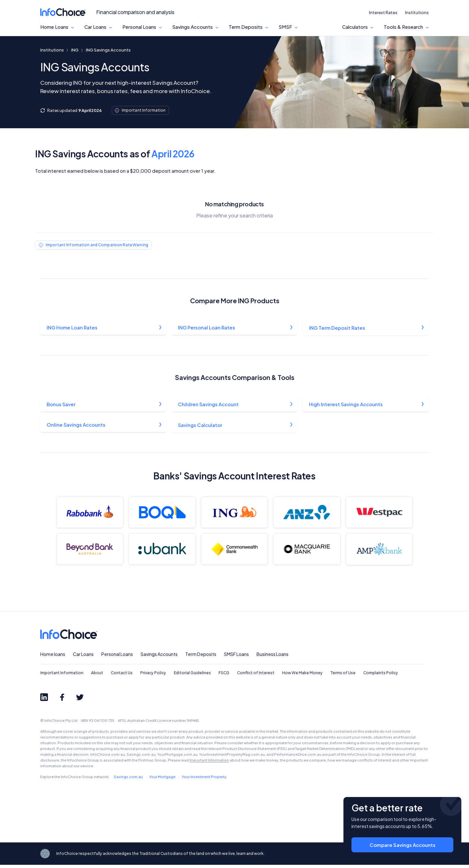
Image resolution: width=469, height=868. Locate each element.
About (97, 676)
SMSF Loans (236, 657)
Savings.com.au (128, 780)
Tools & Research (403, 27)
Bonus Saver (61, 405)
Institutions (417, 12)
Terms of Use (343, 676)
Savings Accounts (192, 27)
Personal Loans (139, 27)
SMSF (285, 27)
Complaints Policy (381, 676)
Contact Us (122, 676)
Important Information (62, 676)
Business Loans (273, 657)
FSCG (224, 676)
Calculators (355, 27)
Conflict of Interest (256, 676)
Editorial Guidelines (192, 676)
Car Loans (95, 27)
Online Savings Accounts (76, 426)
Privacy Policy (153, 676)
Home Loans (54, 27)
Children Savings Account (209, 405)
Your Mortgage (162, 780)
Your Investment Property (204, 780)
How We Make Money (302, 676)
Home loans (53, 657)
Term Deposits (246, 27)
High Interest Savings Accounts (346, 405)
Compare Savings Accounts (403, 843)
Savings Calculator (200, 426)
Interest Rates (383, 12)
